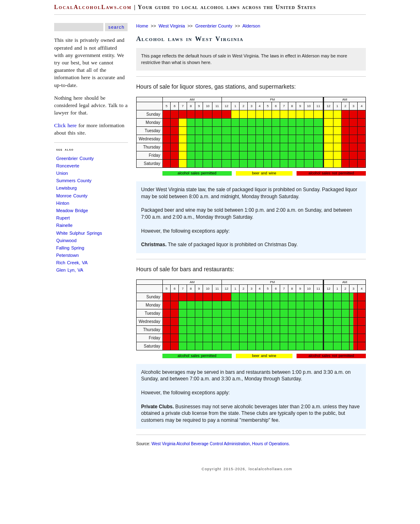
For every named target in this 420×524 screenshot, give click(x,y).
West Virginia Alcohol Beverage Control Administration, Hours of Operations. (221, 444)
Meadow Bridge (72, 211)
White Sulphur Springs (79, 233)
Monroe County (72, 196)
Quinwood (66, 240)
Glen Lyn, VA (70, 270)
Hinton (63, 203)
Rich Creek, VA (72, 263)
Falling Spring (70, 248)
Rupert (63, 218)
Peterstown (67, 255)
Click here (65, 125)
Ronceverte (68, 166)
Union (62, 173)
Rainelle (64, 225)
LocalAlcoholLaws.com (93, 7)
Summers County (74, 181)
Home (142, 26)
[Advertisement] (25, 123)
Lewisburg (66, 188)
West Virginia (171, 26)
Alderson (251, 26)
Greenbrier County (75, 158)
